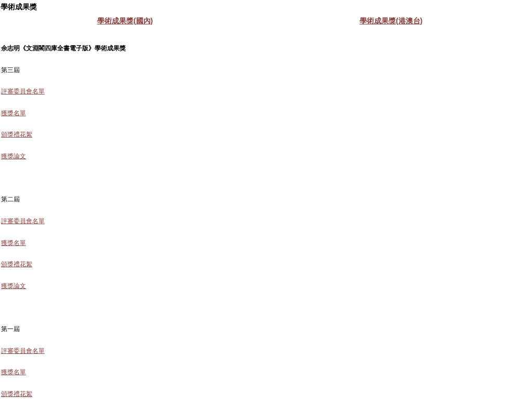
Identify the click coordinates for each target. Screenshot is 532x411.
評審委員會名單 (23, 91)
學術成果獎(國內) (125, 21)
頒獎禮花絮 (17, 134)
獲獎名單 (14, 113)
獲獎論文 (14, 156)
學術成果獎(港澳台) (391, 21)
